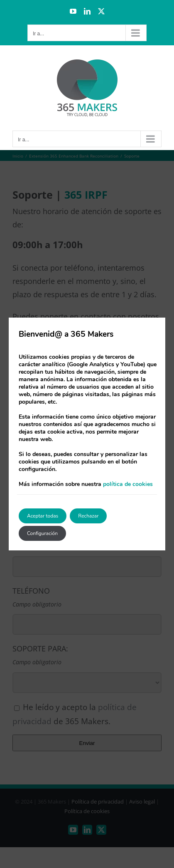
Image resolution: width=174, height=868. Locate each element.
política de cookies (128, 484)
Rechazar (88, 516)
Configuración (42, 533)
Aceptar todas (43, 516)
